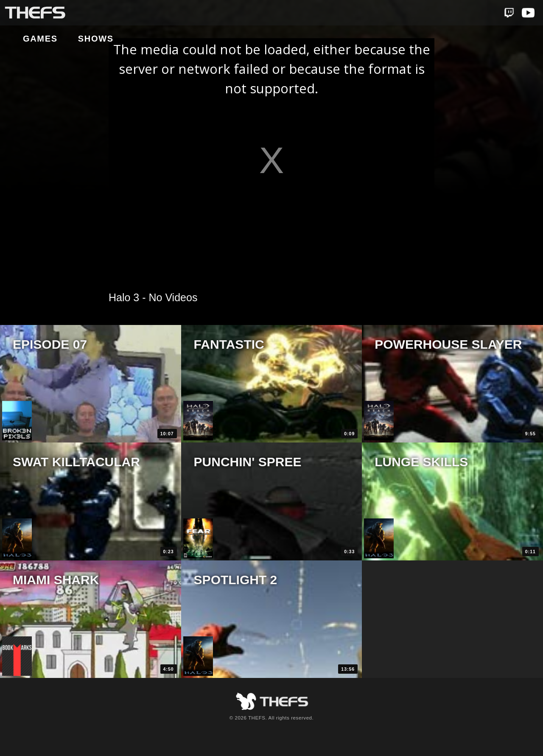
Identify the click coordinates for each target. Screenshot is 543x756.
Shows (160, 13)
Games (104, 13)
